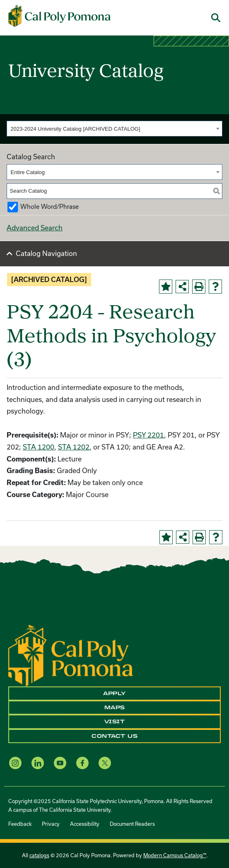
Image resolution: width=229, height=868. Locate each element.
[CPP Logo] (71, 654)
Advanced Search (35, 228)
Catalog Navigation (46, 253)
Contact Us (114, 736)
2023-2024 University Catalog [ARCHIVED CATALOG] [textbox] (76, 129)
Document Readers (132, 824)
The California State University (75, 810)
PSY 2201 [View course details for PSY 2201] (148, 435)
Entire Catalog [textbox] (28, 172)
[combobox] (114, 129)
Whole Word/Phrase (49, 207)
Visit (115, 722)
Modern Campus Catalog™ (175, 855)
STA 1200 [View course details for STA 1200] (39, 447)
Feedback (20, 824)
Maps (115, 708)
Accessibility (85, 824)
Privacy (51, 824)
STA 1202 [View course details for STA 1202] (74, 447)
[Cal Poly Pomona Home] (59, 16)
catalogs (39, 855)
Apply (114, 693)
